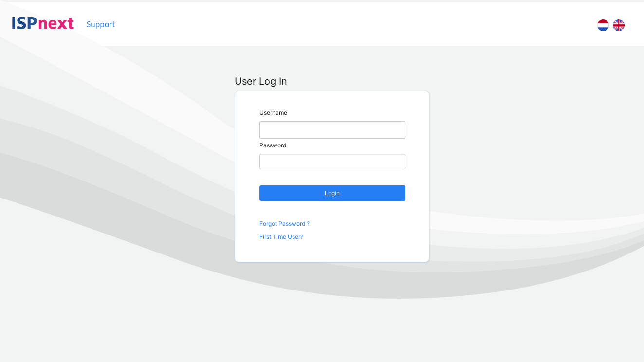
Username (273, 113)
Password (273, 145)
